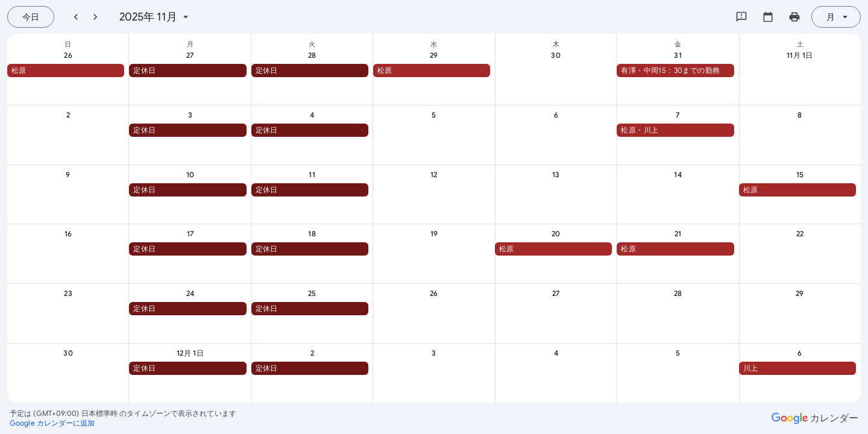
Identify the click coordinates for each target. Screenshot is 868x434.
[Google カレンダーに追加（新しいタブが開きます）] (52, 423)
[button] (66, 71)
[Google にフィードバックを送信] (741, 17)
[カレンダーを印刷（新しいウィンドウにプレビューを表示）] (794, 17)
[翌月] (95, 17)
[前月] (76, 17)
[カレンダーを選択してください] (768, 17)
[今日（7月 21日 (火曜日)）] (31, 17)
